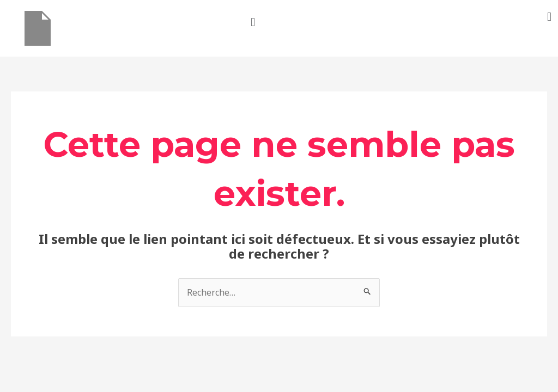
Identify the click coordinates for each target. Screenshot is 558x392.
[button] (253, 22)
